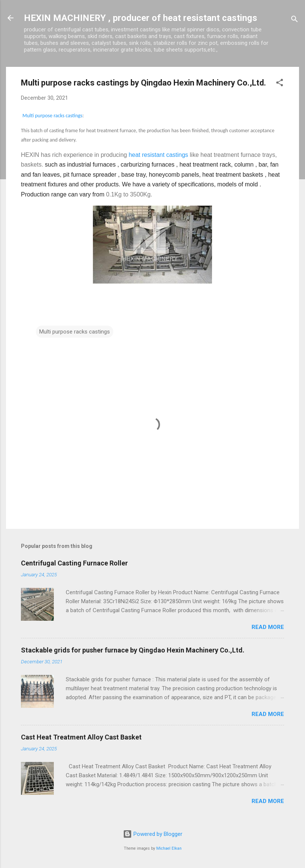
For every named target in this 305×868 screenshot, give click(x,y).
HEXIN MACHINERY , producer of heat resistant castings (141, 18)
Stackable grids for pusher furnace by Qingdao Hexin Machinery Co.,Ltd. (133, 650)
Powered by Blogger (153, 834)
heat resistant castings (158, 155)
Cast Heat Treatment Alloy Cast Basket (81, 737)
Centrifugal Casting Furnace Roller (74, 563)
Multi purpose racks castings (53, 116)
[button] (280, 84)
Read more (268, 627)
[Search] (295, 20)
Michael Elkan (169, 848)
